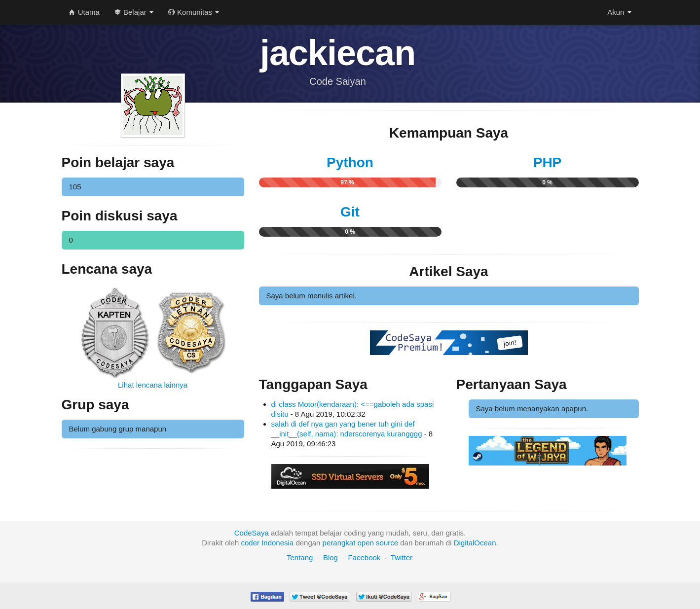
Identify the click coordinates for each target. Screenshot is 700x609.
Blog (331, 557)
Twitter (402, 557)
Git (350, 212)
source (387, 543)
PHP (548, 162)
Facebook (364, 557)
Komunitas (194, 12)
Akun (619, 12)
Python (350, 162)
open (366, 543)
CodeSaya (252, 533)
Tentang (300, 557)
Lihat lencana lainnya (153, 385)
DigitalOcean (475, 543)
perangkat (339, 543)
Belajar (134, 12)
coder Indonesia (267, 543)
